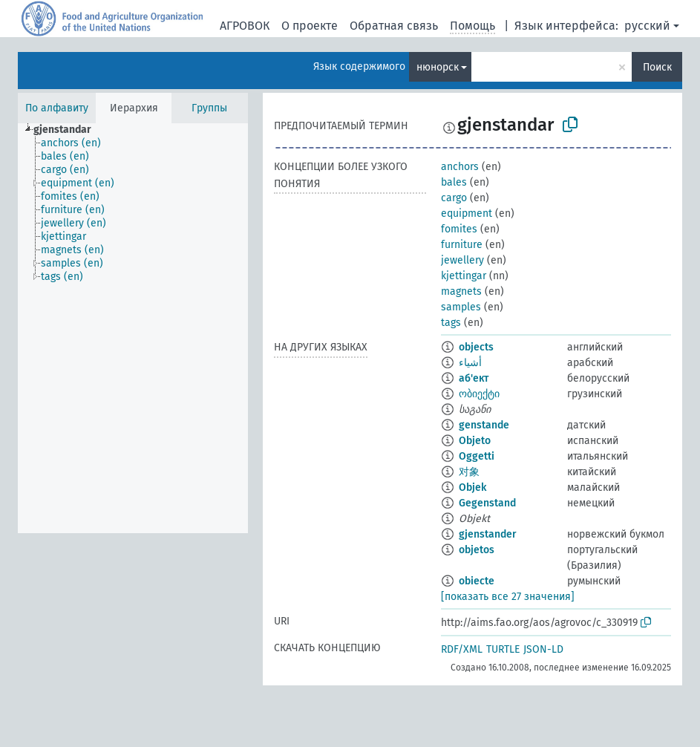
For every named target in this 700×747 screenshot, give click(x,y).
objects (476, 347)
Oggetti (477, 456)
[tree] (133, 328)
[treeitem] (69, 130)
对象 (469, 472)
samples (461, 307)
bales (454, 182)
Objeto (475, 441)
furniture (462, 245)
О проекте (310, 26)
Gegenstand (487, 503)
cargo (454, 198)
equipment (467, 213)
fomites (459, 229)
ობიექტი (479, 394)
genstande (484, 425)
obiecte (477, 581)
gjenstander (488, 534)
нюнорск (438, 67)
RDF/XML (462, 649)
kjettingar (464, 276)
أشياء (470, 363)
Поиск (657, 67)
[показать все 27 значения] (508, 597)
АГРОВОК (245, 26)
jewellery (462, 260)
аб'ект (474, 378)
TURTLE (503, 649)
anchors (460, 167)
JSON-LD (543, 649)
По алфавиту (57, 108)
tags (451, 323)
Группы (209, 108)
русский (647, 26)
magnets (461, 291)
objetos (477, 550)
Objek (472, 487)
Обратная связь (394, 26)
